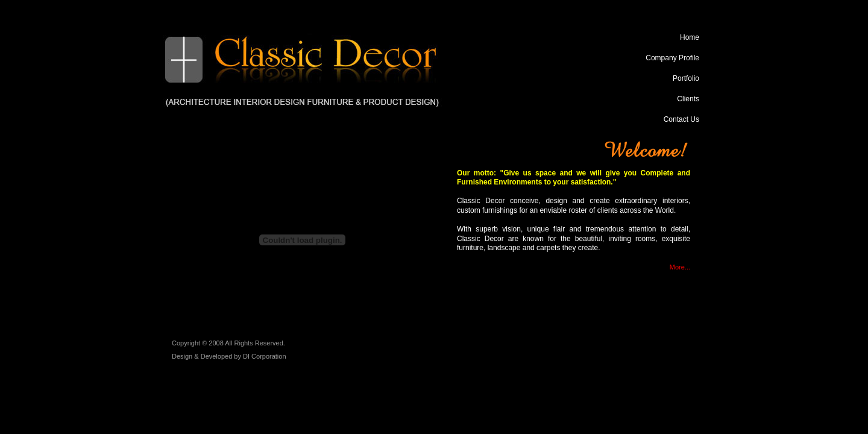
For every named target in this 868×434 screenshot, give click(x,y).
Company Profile (672, 58)
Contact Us (681, 119)
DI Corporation (265, 356)
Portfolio (686, 78)
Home (690, 37)
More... (680, 267)
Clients (688, 99)
